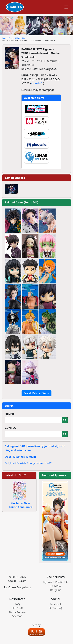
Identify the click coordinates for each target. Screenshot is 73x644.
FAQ (17, 604)
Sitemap (17, 616)
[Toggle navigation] (66, 7)
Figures (10, 414)
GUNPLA (10, 428)
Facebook (56, 604)
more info (37, 83)
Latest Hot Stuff (15, 475)
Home (4, 38)
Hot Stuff (17, 608)
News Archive (17, 612)
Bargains (56, 590)
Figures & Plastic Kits (17, 38)
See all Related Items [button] (36, 393)
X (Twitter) (56, 608)
